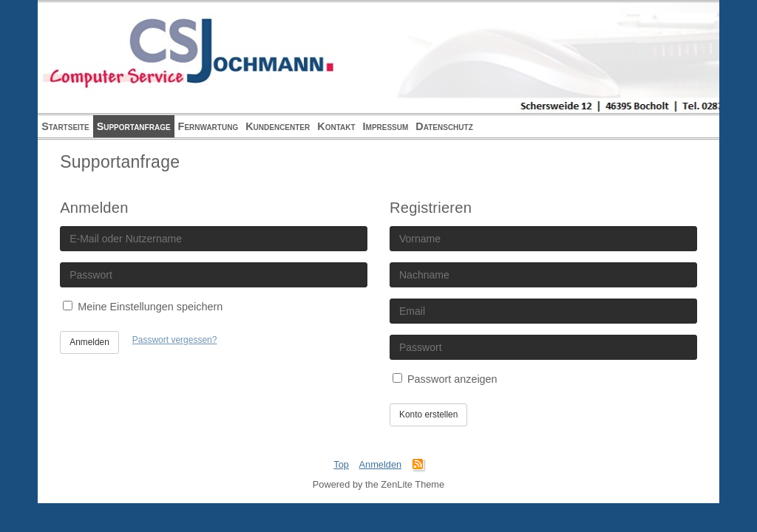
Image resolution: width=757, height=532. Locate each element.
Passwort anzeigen (445, 379)
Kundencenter (278, 126)
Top (341, 464)
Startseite (65, 126)
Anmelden (89, 342)
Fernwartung (208, 126)
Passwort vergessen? (175, 340)
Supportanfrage (134, 126)
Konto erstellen (428, 415)
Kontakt (336, 126)
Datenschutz (444, 126)
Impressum (386, 126)
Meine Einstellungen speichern (143, 307)
